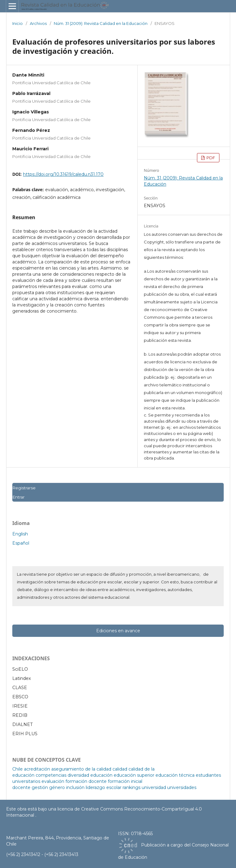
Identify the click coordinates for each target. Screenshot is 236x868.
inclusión (75, 787)
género (57, 787)
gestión (40, 787)
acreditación (37, 769)
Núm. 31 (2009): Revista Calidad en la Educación (101, 23)
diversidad (78, 775)
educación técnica (175, 775)
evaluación (53, 781)
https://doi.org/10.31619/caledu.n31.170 (63, 174)
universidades (182, 787)
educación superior (134, 775)
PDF (210, 158)
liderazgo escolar (104, 787)
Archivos (38, 23)
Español (21, 543)
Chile (18, 769)
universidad (154, 787)
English (20, 534)
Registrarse (24, 488)
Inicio (18, 23)
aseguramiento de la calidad (81, 769)
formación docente (86, 781)
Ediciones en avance (118, 631)
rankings (132, 787)
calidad (120, 769)
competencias (51, 775)
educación (101, 775)
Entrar (18, 497)
